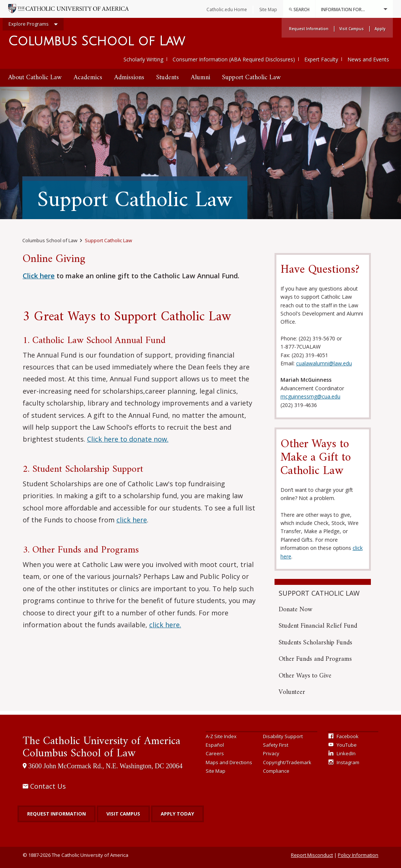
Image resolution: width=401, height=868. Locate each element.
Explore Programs (33, 24)
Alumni (200, 78)
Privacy (271, 753)
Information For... (354, 9)
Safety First (276, 745)
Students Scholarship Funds (315, 643)
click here (132, 520)
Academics (88, 78)
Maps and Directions (229, 762)
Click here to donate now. (128, 439)
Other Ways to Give (305, 676)
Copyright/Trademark (287, 762)
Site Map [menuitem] (268, 9)
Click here (39, 276)
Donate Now (296, 610)
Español (215, 745)
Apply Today (177, 814)
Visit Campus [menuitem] (352, 29)
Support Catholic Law (251, 78)
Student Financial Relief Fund (318, 626)
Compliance (276, 771)
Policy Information (358, 855)
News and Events (368, 59)
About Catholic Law (35, 78)
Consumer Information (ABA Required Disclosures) (234, 59)
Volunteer (292, 692)
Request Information (57, 814)
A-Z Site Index (221, 736)
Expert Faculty (321, 59)
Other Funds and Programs (315, 659)
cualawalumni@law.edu (324, 363)
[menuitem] (299, 9)
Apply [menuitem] (380, 29)
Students (168, 78)
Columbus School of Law (97, 41)
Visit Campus (123, 814)
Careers (215, 753)
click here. (165, 625)
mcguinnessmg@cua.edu (310, 396)
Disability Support (283, 736)
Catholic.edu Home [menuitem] (227, 9)
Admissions (129, 78)
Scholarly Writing (143, 59)
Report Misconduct (312, 855)
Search (299, 9)
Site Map (216, 771)
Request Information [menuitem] (309, 29)
